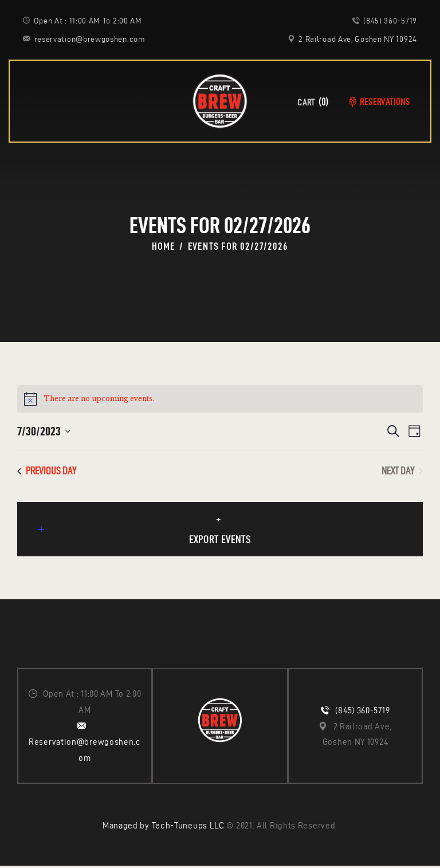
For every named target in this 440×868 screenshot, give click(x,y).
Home (163, 246)
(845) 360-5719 (362, 712)
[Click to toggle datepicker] (44, 431)
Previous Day (47, 471)
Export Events (146, 536)
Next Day (402, 471)
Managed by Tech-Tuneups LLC (164, 828)
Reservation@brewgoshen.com (85, 752)
